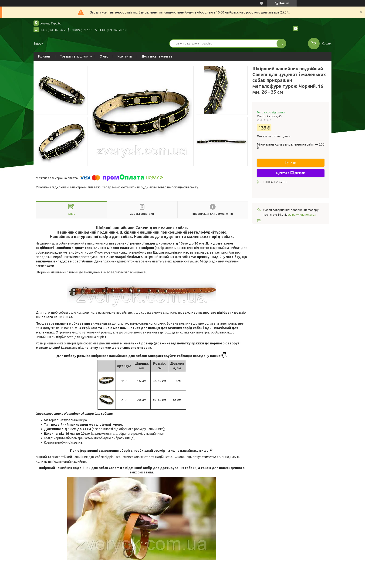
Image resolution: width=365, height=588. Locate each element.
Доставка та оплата (157, 56)
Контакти (125, 56)
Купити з (291, 173)
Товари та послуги (74, 56)
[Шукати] (281, 44)
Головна (44, 56)
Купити (291, 163)
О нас (104, 56)
